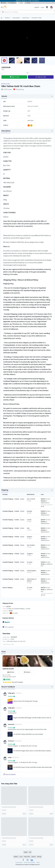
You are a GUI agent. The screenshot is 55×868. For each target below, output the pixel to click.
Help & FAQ (27, 857)
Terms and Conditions (29, 862)
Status (38, 862)
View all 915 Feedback (13, 682)
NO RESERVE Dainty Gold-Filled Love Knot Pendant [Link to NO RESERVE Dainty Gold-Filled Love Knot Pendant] (28, 734)
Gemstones (12, 3)
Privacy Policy (19, 862)
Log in (42, 7)
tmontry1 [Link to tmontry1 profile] (11, 741)
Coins (28, 3)
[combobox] (27, 12)
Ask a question (8, 627)
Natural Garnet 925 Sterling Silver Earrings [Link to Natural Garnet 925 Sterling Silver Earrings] (25, 701)
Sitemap (39, 857)
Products (7, 18)
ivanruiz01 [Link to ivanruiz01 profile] (11, 724)
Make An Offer (41, 77)
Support (34, 857)
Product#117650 (37, 18)
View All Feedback (9, 774)
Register (37, 7)
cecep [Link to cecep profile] (10, 757)
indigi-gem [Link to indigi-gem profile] (11, 693)
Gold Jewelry (16, 18)
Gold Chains (26, 18)
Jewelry (21, 3)
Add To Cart (14, 77)
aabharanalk (5, 84)
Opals (3, 3)
